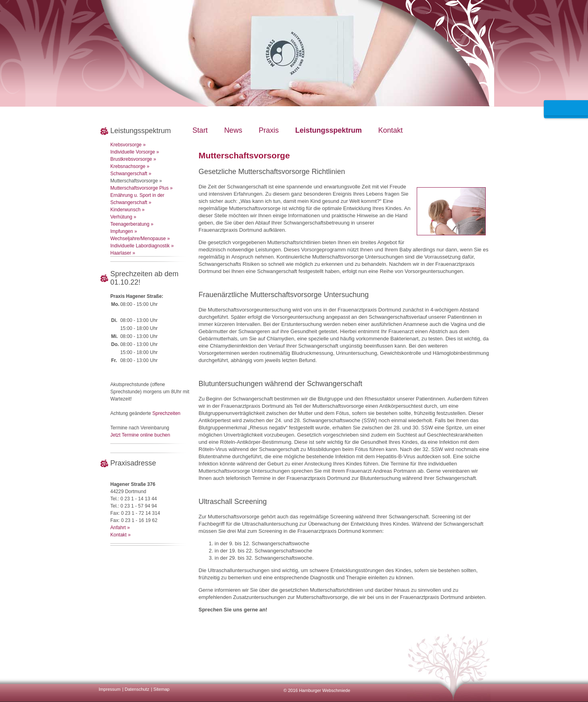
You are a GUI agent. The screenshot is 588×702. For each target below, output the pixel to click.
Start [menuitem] (200, 130)
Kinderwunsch (125, 210)
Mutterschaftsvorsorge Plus (139, 188)
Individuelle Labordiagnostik (140, 246)
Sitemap (161, 689)
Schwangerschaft (129, 174)
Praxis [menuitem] (269, 130)
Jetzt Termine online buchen (140, 435)
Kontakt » (121, 535)
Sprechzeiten (166, 413)
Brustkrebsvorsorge (131, 159)
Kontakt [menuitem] (390, 130)
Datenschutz (137, 689)
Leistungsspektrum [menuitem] (328, 130)
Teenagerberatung (130, 224)
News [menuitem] (233, 130)
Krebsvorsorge (126, 145)
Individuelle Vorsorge (133, 152)
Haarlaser (121, 253)
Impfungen (122, 231)
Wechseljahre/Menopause (138, 239)
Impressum (109, 689)
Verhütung (121, 217)
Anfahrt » (120, 528)
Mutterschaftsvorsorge (134, 181)
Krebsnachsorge (128, 166)
